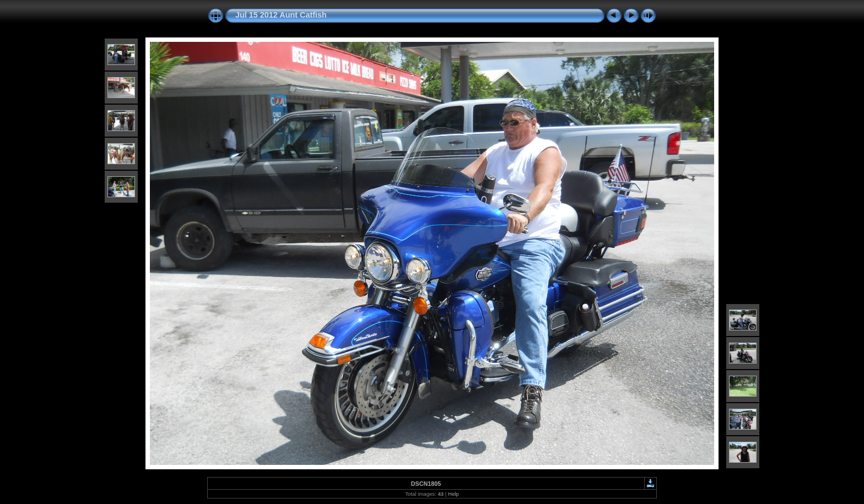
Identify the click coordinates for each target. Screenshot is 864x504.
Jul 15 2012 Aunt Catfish (281, 15)
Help (453, 494)
